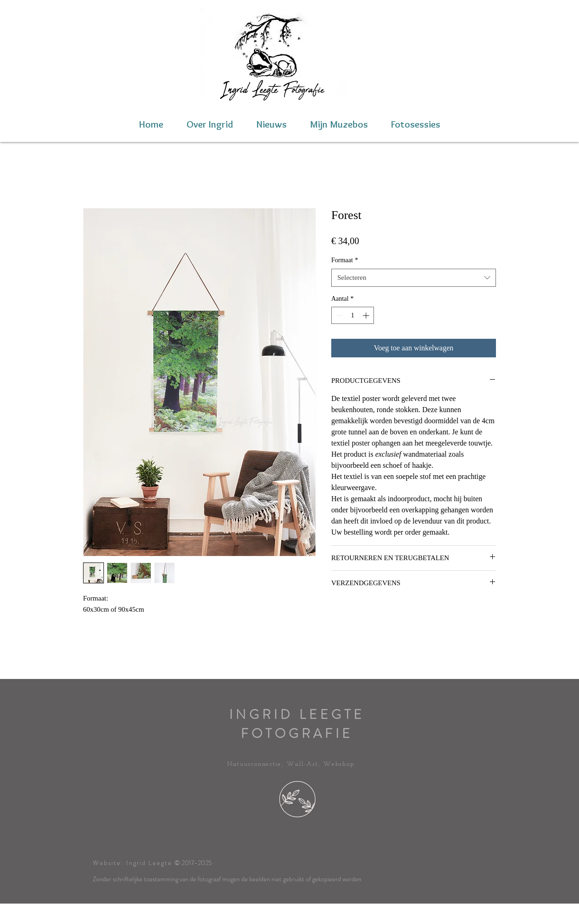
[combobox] (414, 278)
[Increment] (367, 315)
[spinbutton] (353, 315)
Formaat (345, 260)
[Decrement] (338, 315)
